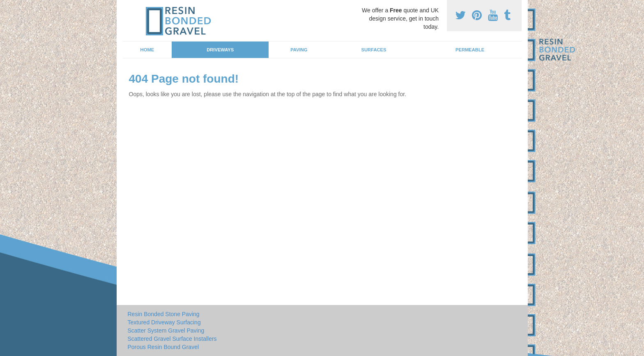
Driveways (220, 50)
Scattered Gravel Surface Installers (172, 339)
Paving (299, 50)
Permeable (470, 50)
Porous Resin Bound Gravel (163, 347)
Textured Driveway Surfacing (164, 322)
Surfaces (374, 50)
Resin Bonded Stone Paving (164, 314)
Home (147, 50)
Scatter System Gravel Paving (166, 331)
